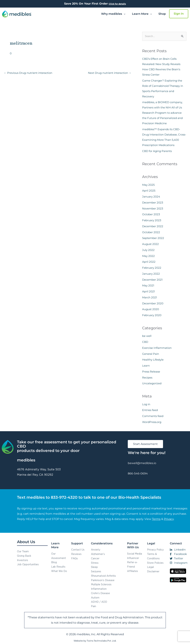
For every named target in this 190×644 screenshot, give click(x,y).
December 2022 (153, 226)
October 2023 (151, 214)
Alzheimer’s (98, 554)
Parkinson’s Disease (103, 580)
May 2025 (148, 185)
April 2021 (148, 291)
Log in (146, 404)
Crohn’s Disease (100, 593)
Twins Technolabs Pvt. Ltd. (102, 641)
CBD (145, 342)
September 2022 (153, 238)
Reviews (76, 554)
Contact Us (78, 550)
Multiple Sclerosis (101, 584)
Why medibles (113, 14)
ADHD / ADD (99, 602)
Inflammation (99, 589)
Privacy (169, 519)
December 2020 (153, 303)
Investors (23, 560)
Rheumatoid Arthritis (103, 576)
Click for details (117, 4)
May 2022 (148, 256)
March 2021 (150, 297)
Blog (54, 562)
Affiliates (133, 571)
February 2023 (152, 220)
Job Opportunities (28, 564)
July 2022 (148, 250)
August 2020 (151, 309)
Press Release (151, 372)
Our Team (23, 551)
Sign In (179, 14)
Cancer (95, 558)
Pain (94, 606)
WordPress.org (152, 422)
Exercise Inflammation (157, 348)
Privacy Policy (155, 550)
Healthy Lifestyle (153, 360)
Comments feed (153, 416)
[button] (113, 14)
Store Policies (155, 563)
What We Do (59, 571)
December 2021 (152, 280)
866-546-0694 (138, 473)
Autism (95, 598)
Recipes (147, 378)
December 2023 (153, 203)
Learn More (142, 14)
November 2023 (153, 208)
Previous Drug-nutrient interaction (28, 73)
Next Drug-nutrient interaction (110, 73)
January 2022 (151, 274)
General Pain (151, 354)
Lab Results (58, 567)
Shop (162, 14)
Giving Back (24, 556)
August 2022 (150, 244)
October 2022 (151, 232)
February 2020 (152, 315)
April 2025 (149, 191)
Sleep (94, 567)
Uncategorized (152, 383)
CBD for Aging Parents (157, 151)
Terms (156, 519)
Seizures (96, 571)
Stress (95, 563)
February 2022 (152, 268)
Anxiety (96, 550)
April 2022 (149, 262)
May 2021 (148, 285)
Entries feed (150, 410)
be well (147, 336)
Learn (146, 366)
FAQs (74, 558)
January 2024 (151, 197)
